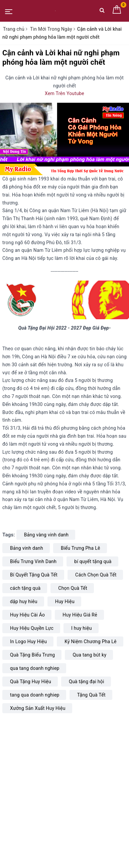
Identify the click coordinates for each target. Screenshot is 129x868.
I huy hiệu (82, 628)
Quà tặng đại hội (87, 682)
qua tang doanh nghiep (35, 668)
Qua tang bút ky (89, 655)
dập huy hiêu (24, 601)
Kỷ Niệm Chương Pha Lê (91, 641)
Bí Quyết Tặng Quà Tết (34, 575)
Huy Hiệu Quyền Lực (32, 628)
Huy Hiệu (65, 601)
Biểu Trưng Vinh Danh (33, 561)
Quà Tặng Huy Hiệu (31, 682)
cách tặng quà (25, 588)
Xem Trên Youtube (64, 93)
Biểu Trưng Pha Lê (81, 548)
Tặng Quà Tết (91, 695)
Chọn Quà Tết (73, 588)
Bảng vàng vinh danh (46, 535)
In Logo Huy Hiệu (28, 641)
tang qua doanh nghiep (35, 695)
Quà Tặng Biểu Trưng (32, 655)
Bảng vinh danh (27, 548)
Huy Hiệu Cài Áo (27, 615)
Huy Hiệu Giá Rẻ (80, 615)
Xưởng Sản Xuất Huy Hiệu (38, 708)
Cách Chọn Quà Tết (96, 575)
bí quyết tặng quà (93, 561)
